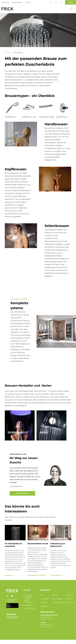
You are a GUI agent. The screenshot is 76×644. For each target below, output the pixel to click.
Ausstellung (5, 2)
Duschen (8, 575)
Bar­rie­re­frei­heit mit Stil (38, 544)
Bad (42, 595)
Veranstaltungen (17, 2)
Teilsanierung (56, 575)
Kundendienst (45, 599)
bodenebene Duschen (36, 575)
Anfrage (70, 2)
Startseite (8, 53)
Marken (43, 602)
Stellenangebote (58, 599)
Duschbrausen (18, 53)
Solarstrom (70, 595)
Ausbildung (70, 599)
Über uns (28, 2)
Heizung (55, 595)
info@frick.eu (61, 2)
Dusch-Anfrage (22, 493)
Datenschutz (70, 602)
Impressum (44, 606)
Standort (51, 2)
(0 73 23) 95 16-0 (56, 2)
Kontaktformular (58, 602)
